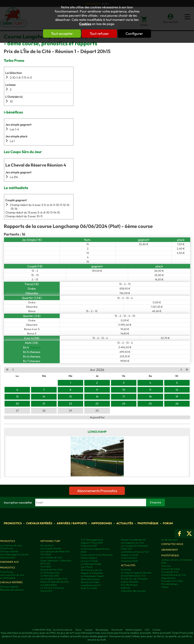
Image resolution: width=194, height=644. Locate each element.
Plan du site (117, 630)
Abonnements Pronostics (97, 491)
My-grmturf (47, 545)
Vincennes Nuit (129, 558)
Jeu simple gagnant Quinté (14, 554)
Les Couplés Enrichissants (134, 546)
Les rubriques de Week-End (55, 551)
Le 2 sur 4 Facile (89, 561)
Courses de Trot (170, 572)
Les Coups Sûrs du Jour (12, 575)
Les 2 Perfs (87, 567)
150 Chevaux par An (91, 570)
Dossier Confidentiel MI (133, 540)
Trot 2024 (46, 567)
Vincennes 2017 (89, 546)
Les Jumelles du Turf (51, 557)
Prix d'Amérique (129, 585)
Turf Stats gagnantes (92, 540)
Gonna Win (46, 591)
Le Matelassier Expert (92, 576)
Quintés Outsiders (90, 582)
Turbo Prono (7, 548)
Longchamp (97, 432)
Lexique (88, 630)
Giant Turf (126, 549)
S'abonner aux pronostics (9, 565)
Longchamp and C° (91, 585)
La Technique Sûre (50, 573)
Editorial (125, 588)
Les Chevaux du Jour (11, 545)
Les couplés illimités (51, 548)
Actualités (125, 523)
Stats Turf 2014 (89, 588)
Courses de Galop (171, 569)
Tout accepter (62, 34)
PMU (164, 563)
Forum (168, 523)
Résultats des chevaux (12, 590)
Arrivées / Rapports (72, 523)
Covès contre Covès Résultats (97, 555)
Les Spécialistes (49, 585)
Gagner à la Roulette (92, 573)
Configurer (134, 34)
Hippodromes (102, 523)
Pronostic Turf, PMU (172, 581)
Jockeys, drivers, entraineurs (177, 560)
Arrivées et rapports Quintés (136, 573)
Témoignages (102, 630)
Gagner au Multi (130, 555)
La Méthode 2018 (50, 576)
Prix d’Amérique (170, 584)
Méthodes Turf (50, 541)
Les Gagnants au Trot (132, 543)
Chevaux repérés (39, 523)
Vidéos (165, 587)
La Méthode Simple (91, 564)
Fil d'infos (126, 570)
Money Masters (89, 558)
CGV (147, 630)
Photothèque (148, 523)
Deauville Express (90, 579)
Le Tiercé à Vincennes (52, 588)
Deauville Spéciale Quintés (55, 582)
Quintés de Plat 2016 (51, 570)
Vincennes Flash (129, 561)
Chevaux (166, 566)
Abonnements (7, 557)
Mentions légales (134, 630)
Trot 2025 (46, 554)
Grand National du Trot (133, 576)
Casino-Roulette (129, 582)
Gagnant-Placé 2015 (92, 543)
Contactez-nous (172, 544)
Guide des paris (169, 540)
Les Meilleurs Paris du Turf (135, 552)
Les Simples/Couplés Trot (54, 579)
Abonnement (170, 550)
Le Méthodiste (8, 578)
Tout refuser (99, 34)
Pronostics (13, 523)
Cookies (85, 24)
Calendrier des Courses (133, 591)
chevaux (35, 347)
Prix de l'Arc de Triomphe (134, 579)
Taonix (78, 630)
